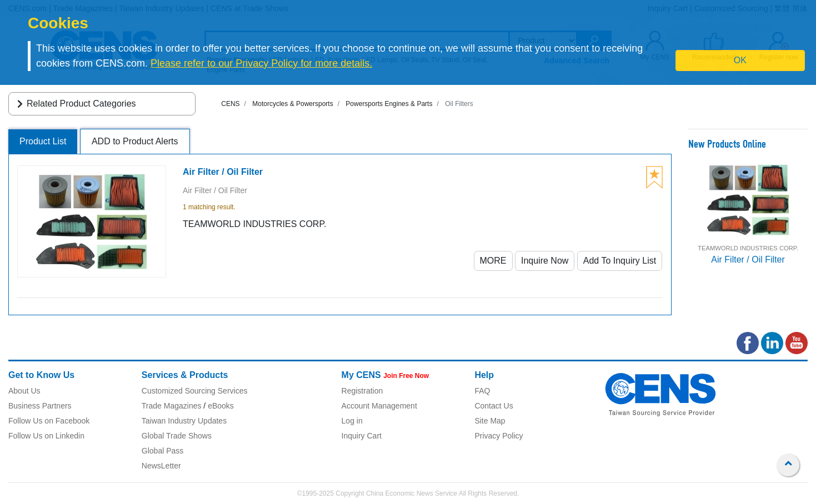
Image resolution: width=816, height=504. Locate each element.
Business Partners (40, 406)
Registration (362, 391)
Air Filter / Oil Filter (748, 259)
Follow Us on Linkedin (46, 436)
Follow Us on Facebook (49, 421)
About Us (24, 391)
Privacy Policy (499, 436)
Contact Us (494, 406)
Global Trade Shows (177, 436)
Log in (352, 421)
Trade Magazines (172, 406)
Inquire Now (545, 261)
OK (740, 60)
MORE (493, 261)
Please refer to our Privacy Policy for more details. (261, 63)
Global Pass (162, 451)
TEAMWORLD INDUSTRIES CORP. (748, 248)
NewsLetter (161, 466)
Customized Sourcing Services (195, 391)
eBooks (221, 406)
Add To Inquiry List (620, 261)
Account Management (379, 406)
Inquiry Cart (362, 436)
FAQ (482, 391)
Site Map (490, 421)
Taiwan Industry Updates (184, 421)
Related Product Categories (75, 104)
